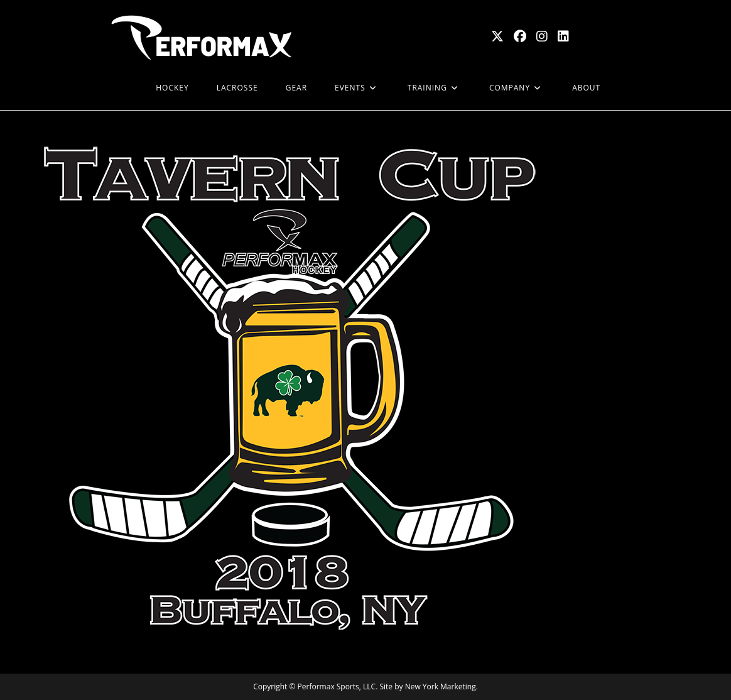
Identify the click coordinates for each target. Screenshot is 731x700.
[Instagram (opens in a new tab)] (542, 36)
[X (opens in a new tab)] (497, 36)
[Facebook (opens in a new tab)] (520, 36)
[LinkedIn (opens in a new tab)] (563, 36)
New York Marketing (441, 686)
